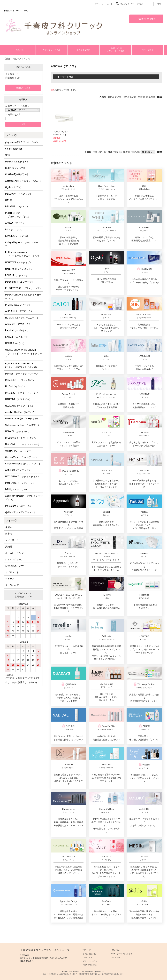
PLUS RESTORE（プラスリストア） (24, 288)
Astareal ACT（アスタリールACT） (24, 181)
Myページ (99, 4)
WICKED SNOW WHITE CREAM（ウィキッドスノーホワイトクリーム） (23, 354)
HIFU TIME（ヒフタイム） (18, 399)
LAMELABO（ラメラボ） (18, 236)
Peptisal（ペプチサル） (17, 330)
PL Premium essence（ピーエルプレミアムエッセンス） (23, 254)
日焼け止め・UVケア (16, 566)
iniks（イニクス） (14, 230)
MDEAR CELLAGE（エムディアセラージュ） (23, 296)
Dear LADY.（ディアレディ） (20, 483)
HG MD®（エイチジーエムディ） (22, 318)
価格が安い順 (114, 97)
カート (110, 4)
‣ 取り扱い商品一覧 (89, 954)
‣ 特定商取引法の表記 (90, 965)
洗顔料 (9, 547)
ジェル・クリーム (14, 559)
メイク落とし (12, 540)
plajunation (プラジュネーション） (23, 142)
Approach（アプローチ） (18, 324)
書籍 (8, 155)
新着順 (141, 97)
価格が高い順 (130, 97)
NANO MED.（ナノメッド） (19, 269)
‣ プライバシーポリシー (90, 961)
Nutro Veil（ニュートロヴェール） (23, 444)
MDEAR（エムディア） (17, 162)
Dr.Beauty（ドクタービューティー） (24, 393)
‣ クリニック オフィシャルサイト (122, 954)
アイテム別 (12, 520)
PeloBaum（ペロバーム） (19, 506)
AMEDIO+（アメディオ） (18, 470)
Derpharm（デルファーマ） (20, 282)
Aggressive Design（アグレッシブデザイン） (24, 498)
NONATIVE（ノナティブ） (19, 263)
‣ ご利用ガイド (87, 957)
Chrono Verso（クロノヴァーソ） (23, 457)
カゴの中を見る (23, 88)
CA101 (9, 200)
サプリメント (12, 572)
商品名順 (151, 97)
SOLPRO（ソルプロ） (16, 168)
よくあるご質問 (83, 50)
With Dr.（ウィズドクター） (19, 451)
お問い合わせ (147, 50)
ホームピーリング (14, 553)
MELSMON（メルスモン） (19, 194)
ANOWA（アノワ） (15, 223)
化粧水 (9, 527)
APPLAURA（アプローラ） (19, 311)
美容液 (9, 534)
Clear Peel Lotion (14, 149)
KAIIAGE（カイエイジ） (17, 337)
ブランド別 (12, 135)
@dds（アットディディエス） (21, 512)
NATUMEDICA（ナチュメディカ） (23, 477)
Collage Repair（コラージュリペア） (22, 244)
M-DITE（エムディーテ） (18, 305)
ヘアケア (10, 579)
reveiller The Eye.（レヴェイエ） (22, 412)
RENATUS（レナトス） (17, 207)
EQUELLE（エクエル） (17, 275)
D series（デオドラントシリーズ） (23, 374)
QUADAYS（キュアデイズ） (20, 406)
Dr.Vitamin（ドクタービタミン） (22, 438)
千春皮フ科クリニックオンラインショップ (45, 950)
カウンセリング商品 (52, 50)
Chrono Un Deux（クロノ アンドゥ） (24, 464)
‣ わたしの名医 (115, 957)
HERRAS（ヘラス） (15, 343)
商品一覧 (20, 50)
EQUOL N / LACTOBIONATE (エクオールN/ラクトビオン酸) (21, 365)
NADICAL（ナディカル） (18, 431)
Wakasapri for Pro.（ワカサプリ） (23, 425)
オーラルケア (12, 585)
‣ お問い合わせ (115, 950)
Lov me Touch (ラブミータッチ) (21, 419)
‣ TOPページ (86, 950)
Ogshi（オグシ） (14, 187)
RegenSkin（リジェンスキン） (21, 380)
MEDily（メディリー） (17, 489)
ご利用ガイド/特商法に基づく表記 (115, 50)
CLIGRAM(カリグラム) (17, 174)
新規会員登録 (146, 19)
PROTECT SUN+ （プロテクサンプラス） (18, 215)
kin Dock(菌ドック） (16, 386)
